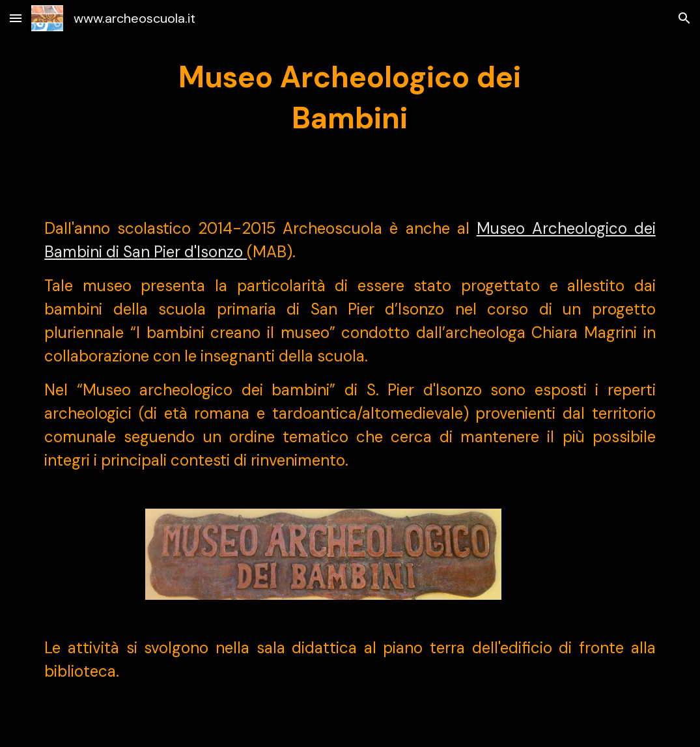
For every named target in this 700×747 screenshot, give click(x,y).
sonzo (222, 252)
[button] (16, 18)
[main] (350, 98)
